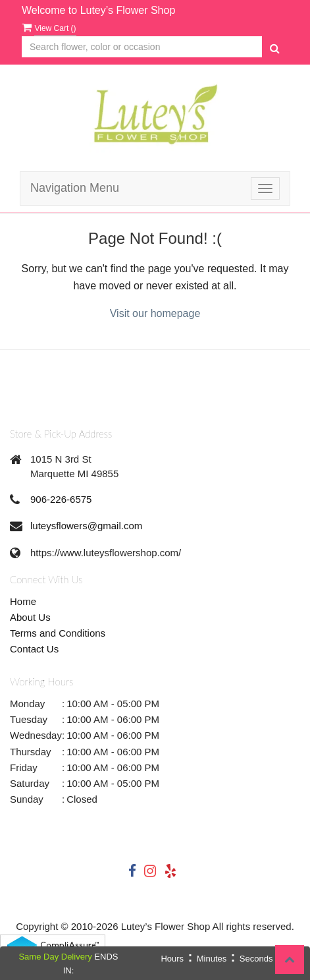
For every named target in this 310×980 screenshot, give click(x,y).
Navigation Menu (75, 188)
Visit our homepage (155, 313)
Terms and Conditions (58, 633)
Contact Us (34, 649)
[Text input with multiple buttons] (142, 47)
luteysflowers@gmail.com (86, 526)
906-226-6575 (61, 499)
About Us (30, 617)
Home (23, 601)
